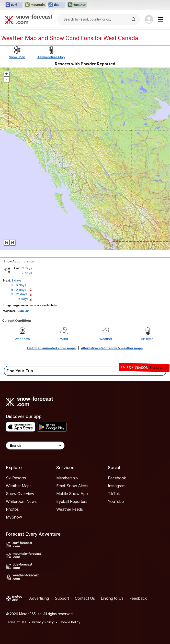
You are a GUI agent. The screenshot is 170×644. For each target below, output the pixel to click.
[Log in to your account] (149, 19)
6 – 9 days (19, 290)
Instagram (117, 486)
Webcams (22, 339)
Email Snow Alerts (72, 486)
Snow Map (17, 57)
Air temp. (148, 339)
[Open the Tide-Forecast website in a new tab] (57, 5)
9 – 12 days (19, 294)
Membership (67, 478)
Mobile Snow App (72, 494)
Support (62, 598)
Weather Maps (19, 486)
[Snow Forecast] (29, 19)
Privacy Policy (43, 622)
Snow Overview (20, 494)
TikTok (114, 494)
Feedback (138, 598)
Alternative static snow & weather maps (112, 348)
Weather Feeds (70, 509)
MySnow (14, 517)
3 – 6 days (19, 285)
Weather (106, 339)
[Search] (134, 19)
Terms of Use (16, 622)
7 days (27, 273)
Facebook (117, 478)
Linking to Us (112, 598)
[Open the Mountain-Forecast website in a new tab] (35, 5)
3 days (27, 268)
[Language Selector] (35, 446)
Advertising (39, 598)
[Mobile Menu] (161, 19)
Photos (12, 509)
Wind (64, 339)
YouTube (116, 501)
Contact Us (85, 598)
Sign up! (23, 311)
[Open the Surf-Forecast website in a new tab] (14, 5)
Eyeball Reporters (72, 501)
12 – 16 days (20, 299)
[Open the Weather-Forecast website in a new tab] (77, 5)
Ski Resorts (16, 478)
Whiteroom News (21, 501)
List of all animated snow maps (51, 348)
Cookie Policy (70, 622)
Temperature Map (51, 57)
